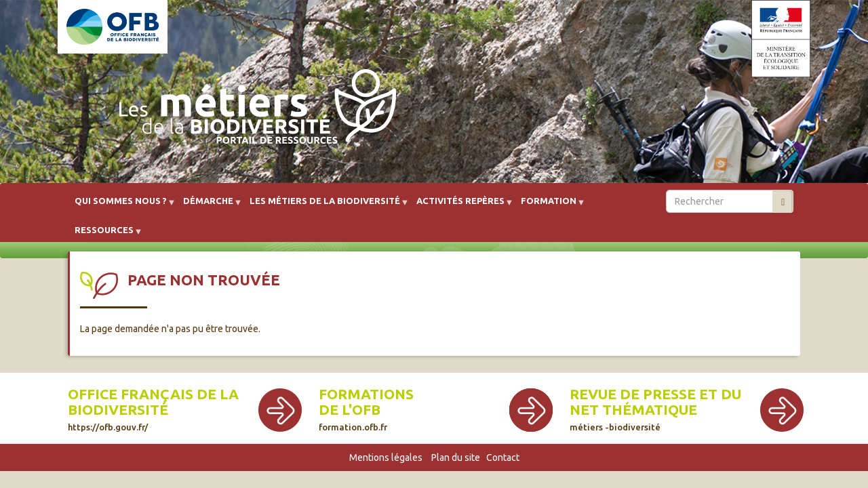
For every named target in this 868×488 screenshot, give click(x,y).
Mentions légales (386, 457)
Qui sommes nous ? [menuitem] (121, 206)
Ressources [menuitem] (104, 235)
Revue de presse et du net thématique (655, 409)
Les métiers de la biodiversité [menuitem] (325, 206)
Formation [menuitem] (549, 206)
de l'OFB (350, 410)
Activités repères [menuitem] (460, 206)
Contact (503, 457)
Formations (366, 394)
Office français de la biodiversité (153, 409)
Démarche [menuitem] (208, 206)
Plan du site (456, 457)
